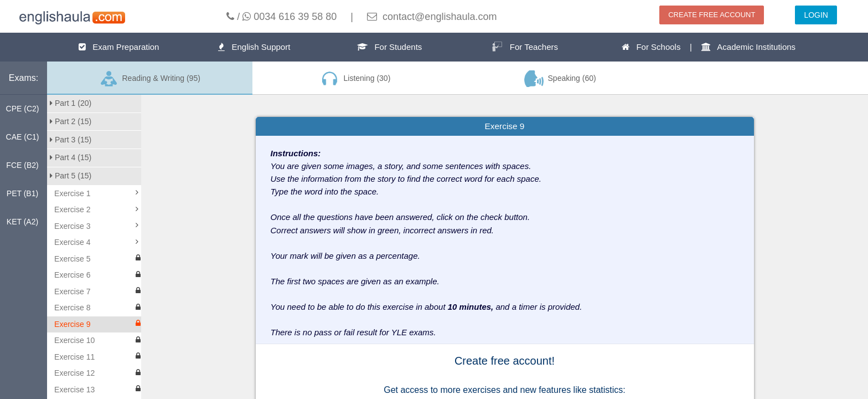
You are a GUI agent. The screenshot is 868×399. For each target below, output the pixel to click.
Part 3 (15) (71, 140)
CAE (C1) (23, 137)
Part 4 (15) (71, 157)
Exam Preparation (119, 47)
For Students (389, 47)
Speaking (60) (560, 79)
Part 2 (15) (71, 121)
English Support (254, 47)
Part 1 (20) (71, 103)
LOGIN (816, 15)
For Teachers (525, 47)
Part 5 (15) (71, 176)
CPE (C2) (23, 109)
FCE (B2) (22, 165)
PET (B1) (22, 193)
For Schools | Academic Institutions (709, 47)
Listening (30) (355, 79)
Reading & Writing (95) (150, 79)
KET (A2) (22, 222)
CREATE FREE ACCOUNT (712, 15)
